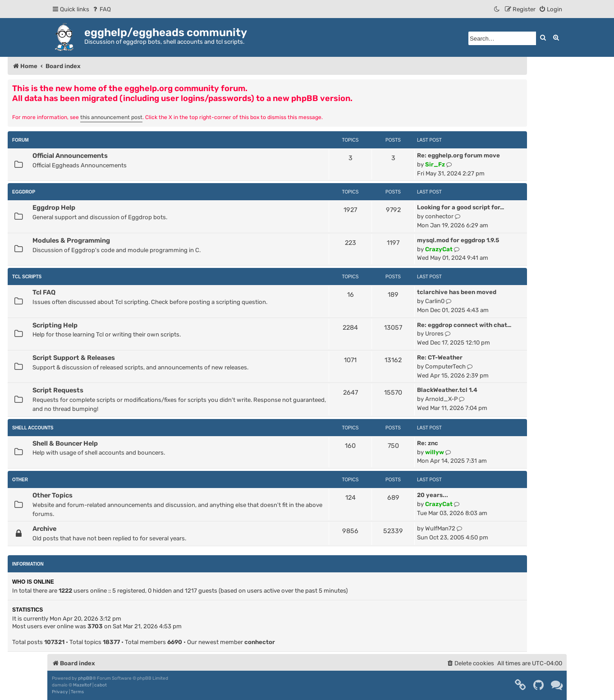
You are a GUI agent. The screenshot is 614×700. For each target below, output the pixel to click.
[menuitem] (101, 9)
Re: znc (428, 443)
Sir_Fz (435, 164)
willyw (435, 452)
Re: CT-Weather (440, 357)
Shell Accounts (33, 428)
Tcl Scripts (27, 277)
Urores (434, 334)
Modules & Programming (71, 240)
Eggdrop (24, 192)
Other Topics (53, 495)
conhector (439, 216)
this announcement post (111, 117)
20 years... (433, 495)
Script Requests (58, 390)
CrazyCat (439, 249)
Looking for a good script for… (460, 207)
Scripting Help (55, 325)
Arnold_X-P (441, 399)
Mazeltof (82, 685)
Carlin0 (435, 301)
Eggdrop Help (54, 207)
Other (20, 480)
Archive (44, 529)
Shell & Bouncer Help (65, 443)
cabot (101, 685)
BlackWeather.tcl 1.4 (447, 390)
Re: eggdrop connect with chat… (464, 325)
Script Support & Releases (74, 358)
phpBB (85, 678)
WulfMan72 (440, 528)
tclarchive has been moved (457, 292)
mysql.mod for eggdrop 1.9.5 (458, 240)
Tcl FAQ (44, 292)
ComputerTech (445, 366)
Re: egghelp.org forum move (458, 155)
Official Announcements (70, 156)
